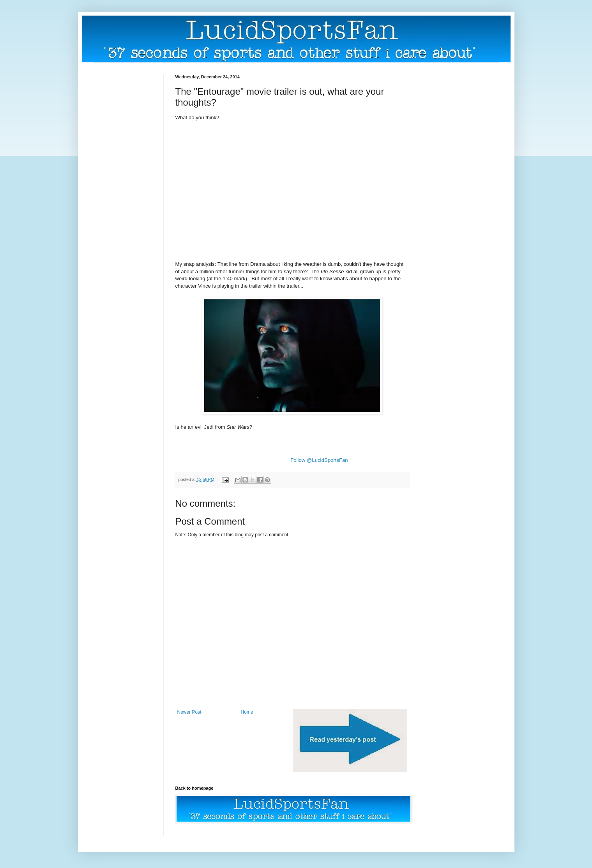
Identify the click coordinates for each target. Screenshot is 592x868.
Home (247, 712)
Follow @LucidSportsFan (319, 460)
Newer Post (189, 712)
